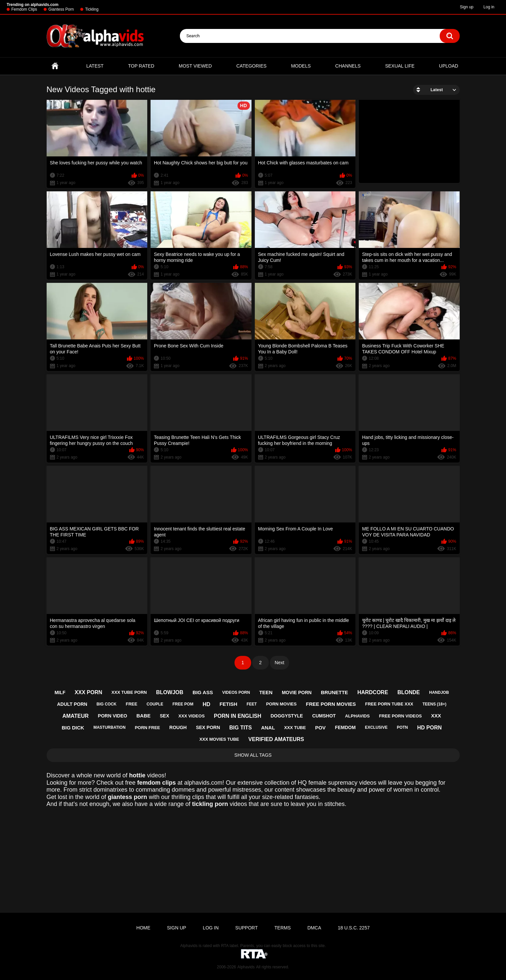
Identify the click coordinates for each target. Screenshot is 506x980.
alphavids (357, 716)
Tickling (92, 9)
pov (320, 728)
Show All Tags (253, 755)
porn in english (238, 716)
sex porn (208, 727)
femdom (345, 727)
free (132, 704)
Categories (251, 66)
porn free (148, 728)
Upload (449, 66)
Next (280, 663)
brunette (334, 692)
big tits (241, 728)
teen (266, 692)
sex (165, 716)
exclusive (376, 727)
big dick (73, 728)
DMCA (314, 928)
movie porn (297, 692)
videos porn (236, 692)
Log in (489, 7)
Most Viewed (195, 66)
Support (246, 928)
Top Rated (141, 66)
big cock (107, 704)
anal (268, 728)
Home (55, 66)
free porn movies (331, 704)
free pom (183, 704)
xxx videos (192, 716)
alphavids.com (203, 783)
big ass (203, 692)
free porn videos (401, 716)
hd (206, 704)
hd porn (429, 728)
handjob (439, 692)
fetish (228, 704)
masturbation (109, 727)
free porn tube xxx (389, 704)
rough (178, 727)
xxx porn (88, 692)
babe (143, 716)
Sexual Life (400, 66)
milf (60, 692)
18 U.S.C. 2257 (354, 928)
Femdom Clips (24, 9)
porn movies (281, 704)
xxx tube (295, 728)
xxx (436, 716)
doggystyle (287, 716)
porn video (113, 716)
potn (402, 727)
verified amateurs (276, 739)
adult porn (72, 704)
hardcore (373, 692)
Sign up (467, 7)
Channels (348, 66)
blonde (409, 692)
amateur (75, 716)
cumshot (324, 716)
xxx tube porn (129, 692)
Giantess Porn (61, 9)
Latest (95, 66)
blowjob (170, 692)
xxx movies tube (219, 739)
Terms (283, 928)
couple (155, 704)
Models (301, 66)
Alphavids (246, 967)
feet (252, 704)
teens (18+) (434, 704)
